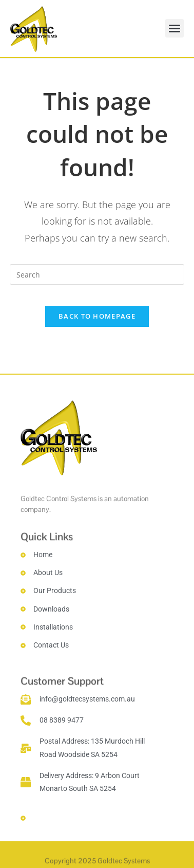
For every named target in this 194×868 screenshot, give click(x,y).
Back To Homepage (97, 316)
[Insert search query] (97, 274)
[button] (174, 28)
